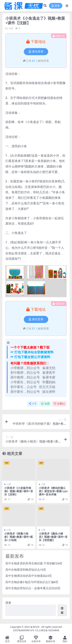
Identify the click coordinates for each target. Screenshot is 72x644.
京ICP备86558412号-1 (25, 630)
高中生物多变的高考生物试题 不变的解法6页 (34, 563)
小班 (11, 28)
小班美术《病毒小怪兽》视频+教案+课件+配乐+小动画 (19, 537)
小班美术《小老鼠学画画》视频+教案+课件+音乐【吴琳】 (19, 491)
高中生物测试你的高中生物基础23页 (29, 576)
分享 (33, 404)
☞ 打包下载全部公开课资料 (30, 357)
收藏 (45, 404)
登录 (56, 6)
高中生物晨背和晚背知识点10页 (26, 570)
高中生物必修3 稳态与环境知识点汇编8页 (32, 582)
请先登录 (36, 52)
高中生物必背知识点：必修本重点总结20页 (33, 588)
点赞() (59, 404)
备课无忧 (35, 627)
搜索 (8, 603)
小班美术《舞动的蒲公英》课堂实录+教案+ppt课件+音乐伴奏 (53, 491)
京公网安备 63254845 (48, 630)
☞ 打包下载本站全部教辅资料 (32, 352)
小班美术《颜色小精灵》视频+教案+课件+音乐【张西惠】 (53, 537)
